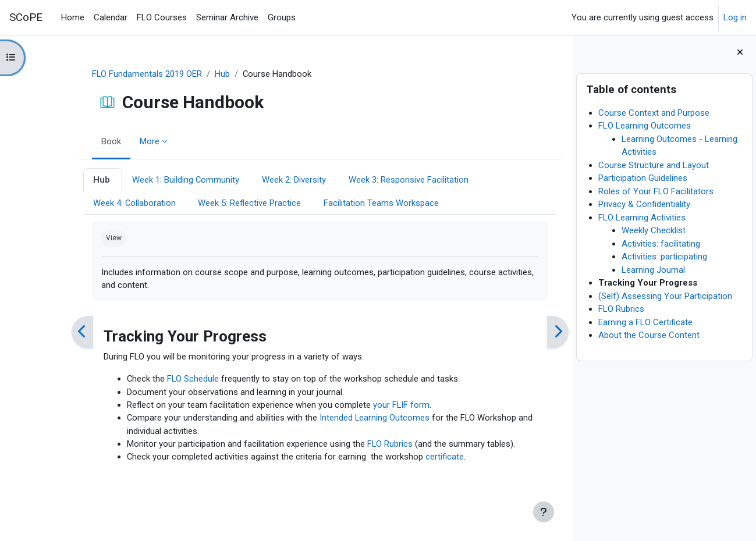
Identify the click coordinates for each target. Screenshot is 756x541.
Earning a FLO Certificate (645, 322)
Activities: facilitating (661, 244)
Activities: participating (664, 257)
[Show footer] (544, 512)
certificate (421, 458)
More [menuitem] (125, 141)
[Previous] (58, 333)
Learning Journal (653, 270)
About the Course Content (649, 335)
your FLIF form (377, 406)
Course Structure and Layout (654, 165)
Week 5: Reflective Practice (226, 203)
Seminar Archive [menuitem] (227, 17)
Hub (198, 74)
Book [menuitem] (87, 141)
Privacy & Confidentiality (644, 204)
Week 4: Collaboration (110, 203)
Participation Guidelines (643, 178)
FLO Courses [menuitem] (162, 17)
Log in (735, 17)
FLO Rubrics (621, 309)
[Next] (533, 333)
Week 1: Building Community (162, 180)
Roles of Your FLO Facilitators (656, 191)
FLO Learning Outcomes (645, 126)
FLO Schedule (169, 380)
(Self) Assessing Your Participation (665, 296)
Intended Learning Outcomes (351, 419)
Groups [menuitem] (282, 17)
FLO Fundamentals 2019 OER (123, 74)
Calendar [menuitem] (111, 17)
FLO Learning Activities (642, 218)
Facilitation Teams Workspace (358, 203)
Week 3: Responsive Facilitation (385, 180)
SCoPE (26, 17)
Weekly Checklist (654, 230)
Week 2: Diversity (271, 180)
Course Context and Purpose (654, 113)
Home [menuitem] (73, 17)
